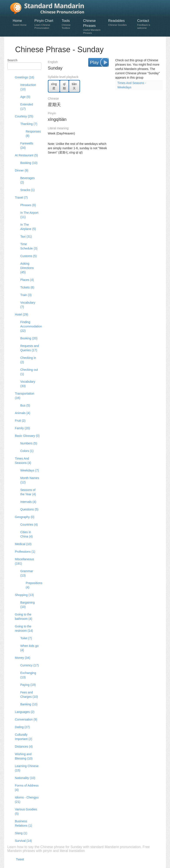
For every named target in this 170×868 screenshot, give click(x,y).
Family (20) (22, 428)
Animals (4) (23, 413)
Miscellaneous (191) (24, 561)
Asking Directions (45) (27, 268)
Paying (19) (28, 685)
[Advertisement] (105, 165)
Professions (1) (25, 552)
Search (12, 60)
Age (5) (25, 97)
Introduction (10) (28, 87)
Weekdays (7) (30, 470)
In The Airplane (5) (28, 227)
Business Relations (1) (23, 823)
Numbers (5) (29, 443)
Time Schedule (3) (29, 246)
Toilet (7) (26, 638)
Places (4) (27, 280)
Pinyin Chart (46, 24)
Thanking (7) (29, 124)
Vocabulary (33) (28, 384)
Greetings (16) (24, 77)
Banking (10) (29, 704)
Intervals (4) (28, 502)
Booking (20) (29, 338)
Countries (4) (29, 525)
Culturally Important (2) (24, 737)
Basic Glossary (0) (27, 436)
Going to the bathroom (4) (24, 617)
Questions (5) (29, 509)
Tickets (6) (27, 287)
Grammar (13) (27, 573)
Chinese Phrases (94, 27)
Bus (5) (25, 405)
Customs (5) (28, 256)
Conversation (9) (26, 719)
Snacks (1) (28, 190)
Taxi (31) (26, 236)
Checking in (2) (28, 360)
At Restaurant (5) (26, 155)
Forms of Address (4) (27, 788)
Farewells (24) (27, 146)
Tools (70, 24)
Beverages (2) (28, 180)
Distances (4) (24, 747)
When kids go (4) (29, 648)
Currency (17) (30, 665)
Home (21, 23)
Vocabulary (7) (28, 305)
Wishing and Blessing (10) (24, 756)
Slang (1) (21, 833)
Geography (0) (25, 517)
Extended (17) (27, 107)
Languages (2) (25, 712)
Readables (120, 23)
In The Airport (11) (29, 215)
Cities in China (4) (27, 534)
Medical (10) (23, 544)
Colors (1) (27, 451)
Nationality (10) (25, 778)
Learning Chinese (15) (27, 768)
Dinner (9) (22, 170)
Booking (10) (29, 163)
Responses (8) (32, 134)
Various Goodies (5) (26, 811)
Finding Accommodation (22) (30, 326)
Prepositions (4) (32, 585)
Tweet (20, 859)
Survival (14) (23, 841)
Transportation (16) (25, 396)
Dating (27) (22, 727)
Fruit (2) (20, 421)
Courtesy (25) (24, 116)
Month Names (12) (30, 480)
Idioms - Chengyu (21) (27, 800)
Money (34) (23, 658)
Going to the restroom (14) (24, 628)
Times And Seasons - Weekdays (132, 85)
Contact (147, 24)
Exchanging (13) (28, 675)
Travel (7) (21, 198)
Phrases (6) (28, 205)
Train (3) (26, 295)
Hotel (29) (21, 314)
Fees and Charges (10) (29, 695)
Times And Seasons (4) (23, 461)
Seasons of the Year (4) (28, 492)
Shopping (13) (24, 595)
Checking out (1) (29, 372)
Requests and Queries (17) (30, 348)
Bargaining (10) (28, 605)
